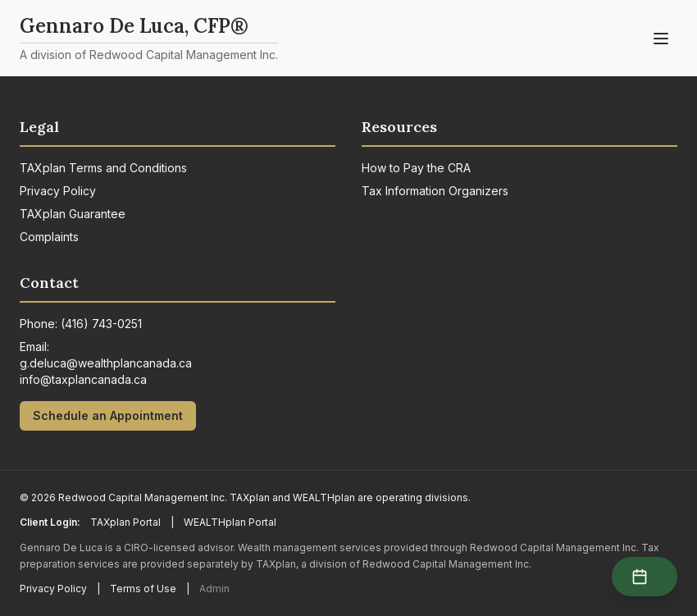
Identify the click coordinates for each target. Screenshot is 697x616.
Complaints (49, 237)
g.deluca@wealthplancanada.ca (106, 363)
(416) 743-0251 (101, 324)
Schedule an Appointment (108, 415)
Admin (214, 589)
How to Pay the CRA (416, 168)
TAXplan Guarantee (73, 214)
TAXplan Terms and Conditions (103, 168)
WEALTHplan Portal (230, 522)
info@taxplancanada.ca (83, 379)
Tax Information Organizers (435, 191)
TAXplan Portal (125, 522)
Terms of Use (143, 589)
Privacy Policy (58, 191)
